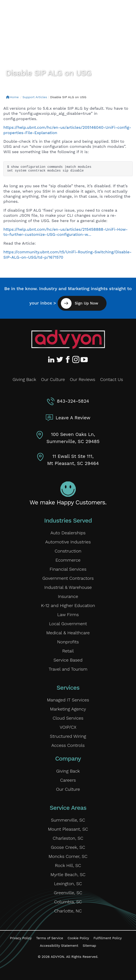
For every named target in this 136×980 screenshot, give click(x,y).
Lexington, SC (68, 884)
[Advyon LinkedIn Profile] (52, 359)
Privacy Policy (21, 938)
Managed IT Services (68, 700)
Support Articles (35, 97)
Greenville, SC (68, 893)
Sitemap (89, 946)
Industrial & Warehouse (68, 587)
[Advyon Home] (68, 339)
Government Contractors (68, 578)
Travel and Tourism (68, 669)
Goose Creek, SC (68, 847)
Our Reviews (83, 379)
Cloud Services (68, 718)
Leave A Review (73, 418)
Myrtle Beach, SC (68, 875)
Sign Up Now (86, 303)
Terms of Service (50, 938)
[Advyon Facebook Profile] (68, 359)
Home (12, 97)
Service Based (68, 660)
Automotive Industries (68, 542)
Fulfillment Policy (108, 938)
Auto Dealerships (68, 533)
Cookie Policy (78, 938)
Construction (68, 551)
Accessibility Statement (59, 946)
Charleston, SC (68, 838)
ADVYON (57, 957)
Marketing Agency (68, 709)
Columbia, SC (68, 902)
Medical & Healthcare (68, 633)
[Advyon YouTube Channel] (84, 359)
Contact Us (112, 379)
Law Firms (68, 615)
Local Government (68, 624)
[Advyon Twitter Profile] (60, 359)
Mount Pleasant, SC (68, 829)
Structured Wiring (68, 736)
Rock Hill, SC (68, 865)
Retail (68, 651)
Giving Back (24, 379)
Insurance (68, 596)
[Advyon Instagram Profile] (76, 359)
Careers (68, 780)
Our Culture (53, 379)
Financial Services (68, 569)
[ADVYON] (30, 11)
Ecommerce (68, 560)
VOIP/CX (68, 727)
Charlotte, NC (68, 911)
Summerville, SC (68, 820)
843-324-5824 (73, 401)
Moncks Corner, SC (68, 856)
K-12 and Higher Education (68, 605)
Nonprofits (68, 642)
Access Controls (68, 745)
